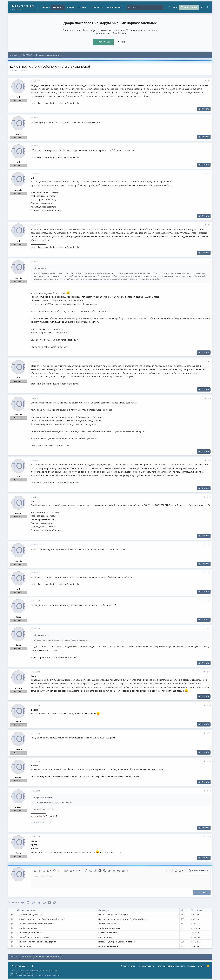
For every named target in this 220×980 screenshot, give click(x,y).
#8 (209, 398)
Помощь (191, 966)
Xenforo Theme (23, 975)
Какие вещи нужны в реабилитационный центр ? (42, 919)
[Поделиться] (205, 81)
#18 (209, 761)
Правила (71, 7)
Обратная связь (128, 966)
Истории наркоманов (108, 946)
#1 (209, 81)
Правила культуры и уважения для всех (117, 942)
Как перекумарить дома (30, 933)
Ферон (18, 688)
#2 (209, 118)
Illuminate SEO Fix (19, 966)
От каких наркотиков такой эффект (35, 924)
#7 (209, 361)
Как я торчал (25, 946)
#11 (209, 545)
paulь (18, 134)
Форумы (57, 7)
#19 (209, 791)
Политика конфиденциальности (171, 966)
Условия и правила (146, 966)
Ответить (205, 109)
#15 (209, 672)
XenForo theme (45, 975)
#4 (209, 174)
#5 (209, 225)
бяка (18, 645)
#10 (209, 497)
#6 (209, 262)
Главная (46, 7)
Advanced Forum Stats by (36, 971)
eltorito (18, 278)
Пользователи (114, 7)
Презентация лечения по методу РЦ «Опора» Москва (123, 919)
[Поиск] (148, 7)
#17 (209, 733)
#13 (209, 601)
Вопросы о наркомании (109, 933)
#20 (209, 837)
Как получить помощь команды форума (37, 942)
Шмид (18, 807)
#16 (209, 705)
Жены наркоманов (107, 924)
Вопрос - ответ (105, 937)
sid (13, 70)
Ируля (18, 777)
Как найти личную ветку (30, 915)
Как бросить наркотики (109, 928)
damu (18, 617)
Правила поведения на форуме (113, 915)
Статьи (82, 7)
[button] (63, 7)
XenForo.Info (28, 973)
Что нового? (97, 7)
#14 (209, 628)
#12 (209, 573)
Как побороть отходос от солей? (34, 937)
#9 (209, 460)
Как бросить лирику (28, 928)
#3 (209, 146)
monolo (18, 190)
